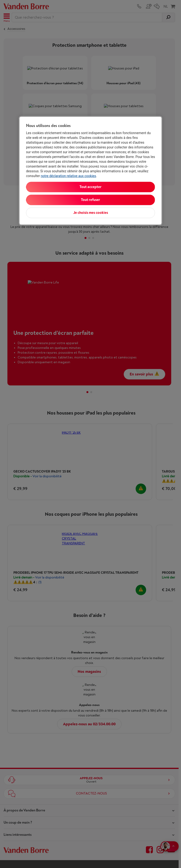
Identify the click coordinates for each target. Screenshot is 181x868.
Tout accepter (90, 187)
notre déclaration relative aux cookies (69, 176)
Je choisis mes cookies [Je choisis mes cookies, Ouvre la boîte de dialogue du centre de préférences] (91, 213)
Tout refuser (90, 200)
